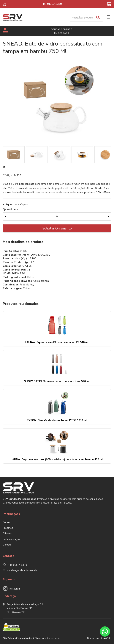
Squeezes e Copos (17, 205)
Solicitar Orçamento (57, 228)
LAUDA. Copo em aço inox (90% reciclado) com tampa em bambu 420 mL (57, 459)
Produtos (8, 528)
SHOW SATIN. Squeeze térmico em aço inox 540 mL (57, 381)
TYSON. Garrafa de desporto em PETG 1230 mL (57, 420)
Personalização (11, 539)
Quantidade (10, 209)
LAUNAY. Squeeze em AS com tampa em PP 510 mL (57, 342)
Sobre (6, 522)
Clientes (7, 534)
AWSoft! (107, 638)
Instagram (15, 589)
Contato (7, 545)
